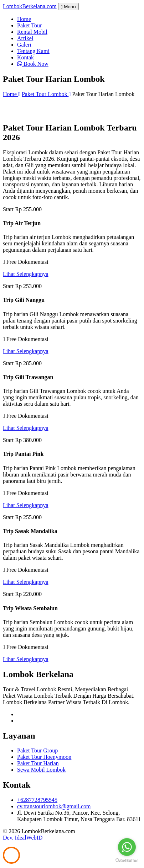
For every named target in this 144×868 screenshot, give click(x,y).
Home (24, 19)
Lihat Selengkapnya (26, 274)
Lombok (30, 6)
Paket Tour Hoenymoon (44, 757)
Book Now (33, 64)
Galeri (24, 45)
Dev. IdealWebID (23, 838)
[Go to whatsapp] (127, 847)
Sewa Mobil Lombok (41, 770)
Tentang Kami (33, 51)
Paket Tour (29, 25)
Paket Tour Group (37, 750)
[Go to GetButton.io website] (127, 861)
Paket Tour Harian (38, 763)
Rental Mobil (32, 32)
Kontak (25, 57)
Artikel (25, 38)
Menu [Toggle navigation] (68, 7)
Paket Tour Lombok (46, 94)
